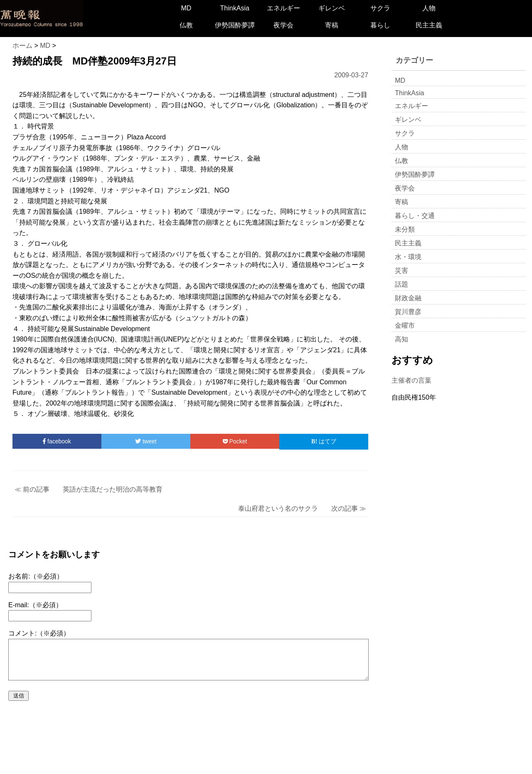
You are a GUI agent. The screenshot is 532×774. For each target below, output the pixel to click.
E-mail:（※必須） (35, 605)
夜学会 (283, 25)
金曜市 (405, 325)
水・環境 (408, 257)
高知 (401, 339)
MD (186, 8)
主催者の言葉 (411, 380)
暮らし (380, 25)
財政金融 (408, 298)
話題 (401, 284)
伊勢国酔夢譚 (235, 25)
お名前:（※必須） (36, 576)
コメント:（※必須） (39, 633)
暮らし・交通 (415, 216)
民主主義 (429, 25)
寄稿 (332, 25)
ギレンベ (332, 8)
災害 (401, 271)
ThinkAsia (235, 8)
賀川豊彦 (408, 312)
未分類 (405, 229)
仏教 (186, 25)
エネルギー (283, 8)
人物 (429, 8)
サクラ (380, 8)
